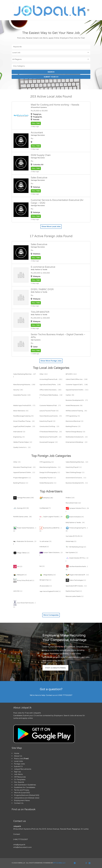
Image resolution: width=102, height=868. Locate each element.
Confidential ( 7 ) (45, 508)
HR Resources (20, 777)
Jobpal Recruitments (23, 769)
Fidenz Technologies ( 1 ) (76, 580)
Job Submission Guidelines (25, 785)
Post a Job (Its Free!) (55, 668)
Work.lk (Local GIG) (22, 793)
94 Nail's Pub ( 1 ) (45, 580)
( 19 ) (77, 379)
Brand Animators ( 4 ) (75, 517)
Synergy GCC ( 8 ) (21, 508)
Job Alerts (18, 774)
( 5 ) (21, 411)
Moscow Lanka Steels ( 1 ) (75, 596)
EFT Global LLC (59, 863)
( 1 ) (50, 467)
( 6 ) (74, 406)
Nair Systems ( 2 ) (72, 553)
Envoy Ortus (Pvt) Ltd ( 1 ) (24, 580)
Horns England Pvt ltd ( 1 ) (50, 591)
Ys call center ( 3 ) (45, 541)
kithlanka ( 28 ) (46, 498)
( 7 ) (77, 400)
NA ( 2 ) (42, 566)
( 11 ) (77, 390)
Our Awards (19, 782)
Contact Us (19, 803)
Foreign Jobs (19, 764)
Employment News (22, 800)
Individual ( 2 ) (44, 547)
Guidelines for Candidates (25, 787)
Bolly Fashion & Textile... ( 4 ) (75, 523)
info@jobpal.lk (19, 845)
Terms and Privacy (22, 790)
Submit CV (18, 766)
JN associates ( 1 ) (46, 586)
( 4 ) (51, 416)
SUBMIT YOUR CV (51, 77)
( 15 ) (18, 390)
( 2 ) (50, 437)
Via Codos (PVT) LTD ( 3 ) (74, 536)
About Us (18, 756)
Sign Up (17, 772)
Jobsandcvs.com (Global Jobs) (27, 798)
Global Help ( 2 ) (71, 541)
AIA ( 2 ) (18, 567)
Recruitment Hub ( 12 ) (73, 503)
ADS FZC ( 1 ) (18, 591)
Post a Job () (21, 759)
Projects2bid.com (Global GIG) (27, 795)
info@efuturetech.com (22, 847)
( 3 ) (47, 421)
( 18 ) (77, 385)
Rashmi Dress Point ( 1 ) (74, 591)
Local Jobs (19, 761)
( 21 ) (44, 374)
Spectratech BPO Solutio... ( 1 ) (76, 586)
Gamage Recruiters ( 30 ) (24, 498)
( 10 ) (22, 395)
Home (17, 753)
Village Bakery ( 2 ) (48, 575)
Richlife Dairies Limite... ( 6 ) (22, 517)
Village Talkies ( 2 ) (21, 553)
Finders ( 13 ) (70, 498)
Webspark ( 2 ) (20, 575)
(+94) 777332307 (21, 839)
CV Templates (20, 780)
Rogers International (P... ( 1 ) (77, 575)
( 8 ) (70, 395)
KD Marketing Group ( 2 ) (76, 547)
